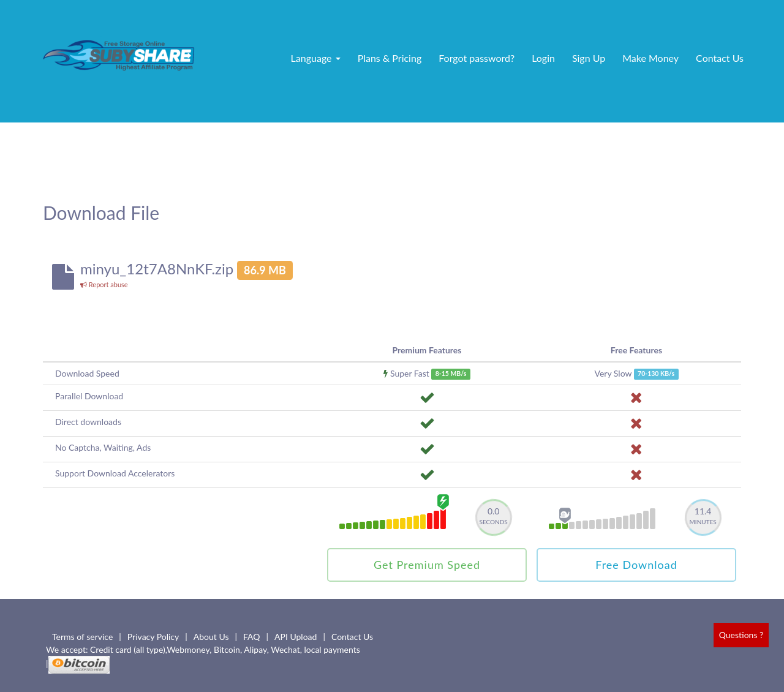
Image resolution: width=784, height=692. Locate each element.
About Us (211, 637)
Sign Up (589, 58)
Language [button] (316, 58)
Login (543, 58)
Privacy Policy (153, 637)
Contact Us (720, 58)
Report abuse (104, 284)
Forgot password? (477, 58)
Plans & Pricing (390, 58)
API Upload (296, 637)
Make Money (650, 58)
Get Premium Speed (427, 565)
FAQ (252, 637)
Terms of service (82, 637)
